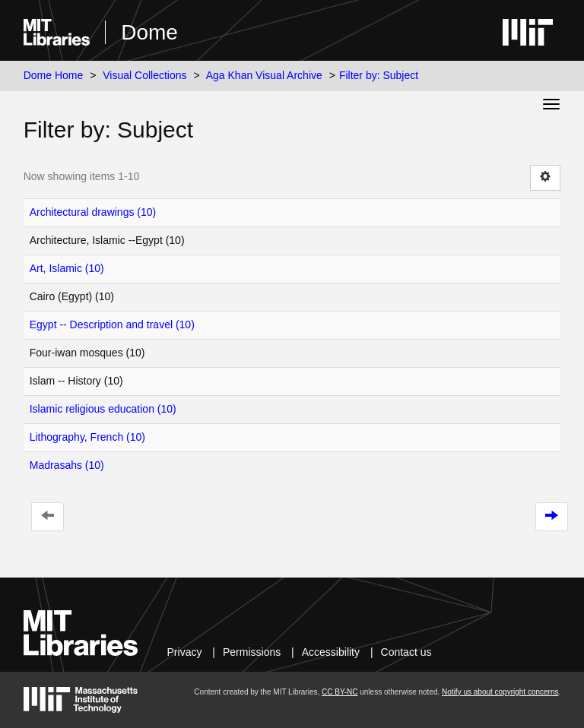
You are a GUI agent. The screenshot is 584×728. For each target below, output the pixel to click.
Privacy (185, 652)
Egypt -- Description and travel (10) (112, 324)
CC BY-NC (340, 692)
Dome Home (54, 75)
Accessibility (331, 652)
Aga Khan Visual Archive (264, 75)
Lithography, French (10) (87, 437)
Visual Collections (144, 75)
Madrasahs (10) (67, 465)
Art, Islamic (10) (67, 268)
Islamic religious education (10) (103, 409)
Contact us (406, 652)
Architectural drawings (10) (93, 212)
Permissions (252, 652)
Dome (149, 32)
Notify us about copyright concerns (500, 692)
